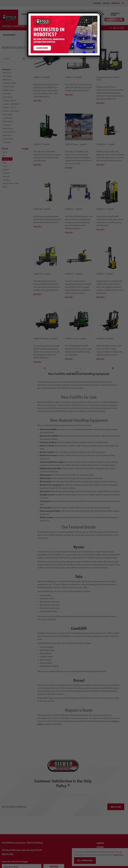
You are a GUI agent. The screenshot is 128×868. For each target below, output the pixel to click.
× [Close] (100, 13)
